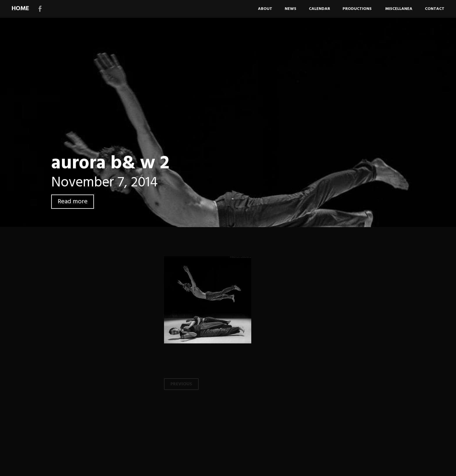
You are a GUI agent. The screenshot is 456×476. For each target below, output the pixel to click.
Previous (181, 384)
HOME (20, 9)
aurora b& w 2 (110, 164)
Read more (73, 202)
